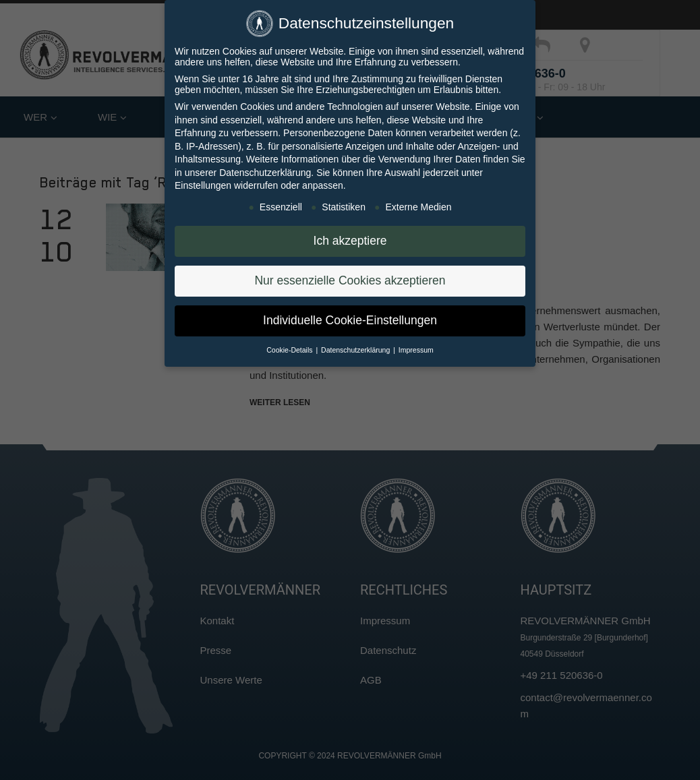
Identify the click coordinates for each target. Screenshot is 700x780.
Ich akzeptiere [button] (350, 241)
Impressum (416, 350)
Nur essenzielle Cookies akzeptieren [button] (350, 280)
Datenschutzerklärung (265, 173)
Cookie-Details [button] (290, 350)
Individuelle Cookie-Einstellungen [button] (350, 320)
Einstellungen (203, 185)
